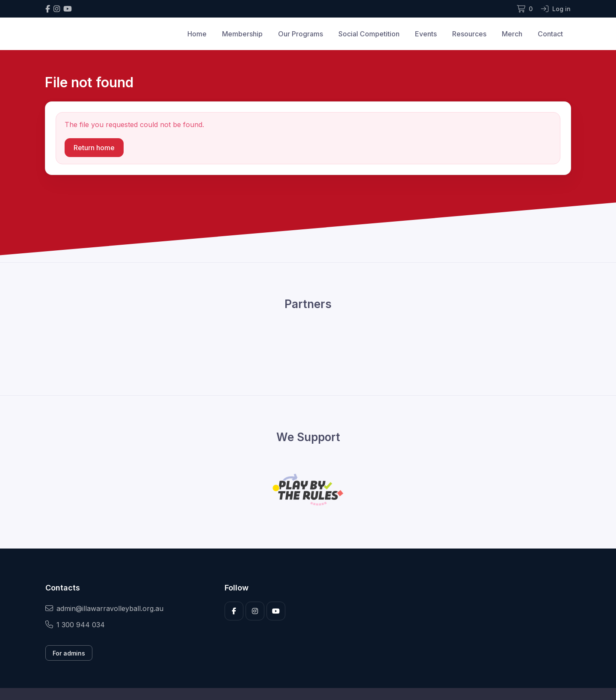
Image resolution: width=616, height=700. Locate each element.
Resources (469, 34)
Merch (512, 34)
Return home (94, 148)
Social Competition (369, 34)
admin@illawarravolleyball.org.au (104, 608)
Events (426, 34)
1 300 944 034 (75, 625)
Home (197, 34)
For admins (69, 653)
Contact (550, 34)
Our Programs (301, 34)
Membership (242, 34)
